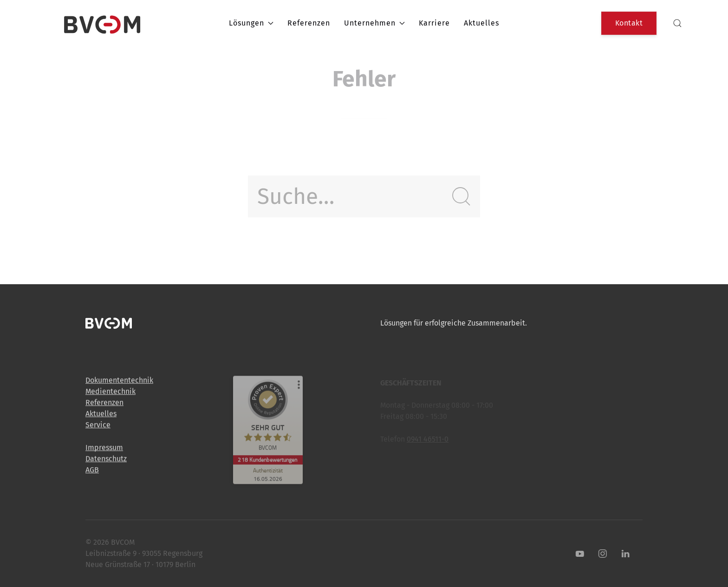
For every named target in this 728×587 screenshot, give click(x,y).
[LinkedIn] (622, 554)
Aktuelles (481, 23)
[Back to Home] (102, 23)
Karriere (434, 23)
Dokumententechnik (119, 383)
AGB (92, 473)
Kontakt (629, 23)
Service (98, 428)
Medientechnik (110, 395)
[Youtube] (577, 554)
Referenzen (309, 23)
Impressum (104, 451)
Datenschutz (106, 462)
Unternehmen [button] (374, 23)
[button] (677, 23)
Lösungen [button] (251, 23)
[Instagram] (599, 554)
